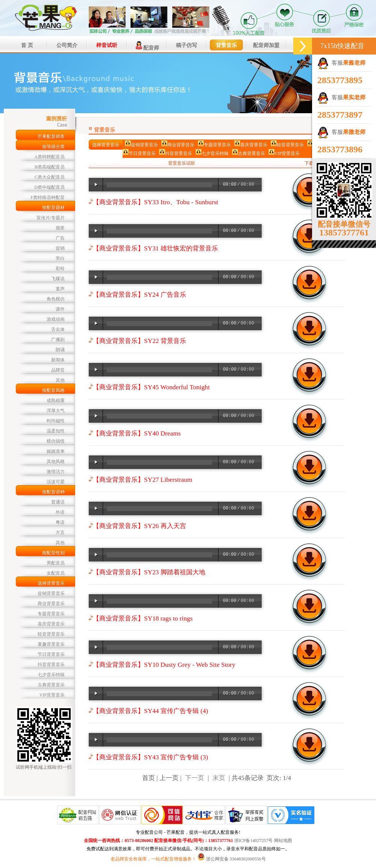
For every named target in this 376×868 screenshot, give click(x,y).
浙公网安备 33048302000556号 (236, 859)
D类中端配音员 (49, 187)
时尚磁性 (56, 421)
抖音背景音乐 (51, 665)
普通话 (58, 502)
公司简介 (67, 45)
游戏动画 (56, 319)
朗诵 (60, 350)
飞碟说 (58, 279)
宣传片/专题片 (51, 218)
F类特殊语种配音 (48, 197)
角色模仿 (56, 299)
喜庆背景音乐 (51, 624)
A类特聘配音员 (49, 157)
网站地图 (283, 841)
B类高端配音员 (50, 167)
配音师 (147, 46)
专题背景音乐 (51, 614)
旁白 (60, 258)
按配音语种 (53, 492)
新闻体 (58, 360)
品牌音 (58, 370)
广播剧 (58, 340)
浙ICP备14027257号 (254, 841)
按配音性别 (53, 553)
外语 (60, 512)
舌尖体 (58, 329)
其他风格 (56, 461)
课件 (60, 309)
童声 (60, 289)
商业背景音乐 (51, 604)
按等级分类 (53, 147)
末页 (219, 778)
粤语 (60, 522)
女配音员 (56, 573)
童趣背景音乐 (51, 644)
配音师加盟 (266, 45)
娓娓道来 (56, 451)
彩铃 (60, 269)
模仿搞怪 (56, 441)
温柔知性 (56, 431)
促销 (60, 248)
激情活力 (56, 472)
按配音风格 (53, 390)
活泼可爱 (56, 482)
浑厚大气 (56, 411)
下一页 (195, 778)
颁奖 (60, 228)
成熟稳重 (56, 401)
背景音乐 (226, 45)
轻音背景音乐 (51, 634)
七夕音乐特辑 (51, 675)
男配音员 (56, 563)
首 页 (27, 45)
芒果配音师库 (51, 137)
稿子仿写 (186, 45)
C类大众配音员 (50, 177)
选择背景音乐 (51, 583)
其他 (60, 380)
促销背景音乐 (51, 593)
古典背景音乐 (51, 685)
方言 (60, 533)
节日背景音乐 (51, 654)
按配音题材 (53, 208)
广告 (60, 238)
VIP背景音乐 (52, 695)
